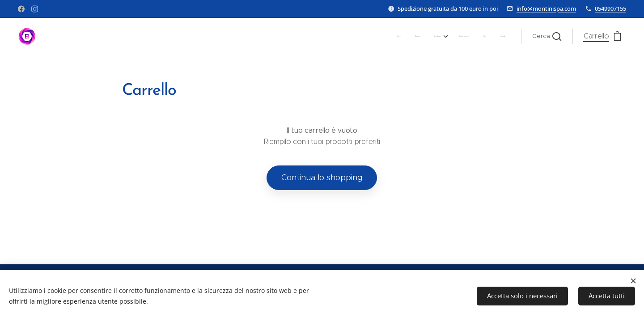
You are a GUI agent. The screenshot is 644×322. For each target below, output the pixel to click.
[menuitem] (431, 36)
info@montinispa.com (546, 8)
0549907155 (610, 8)
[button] (547, 36)
